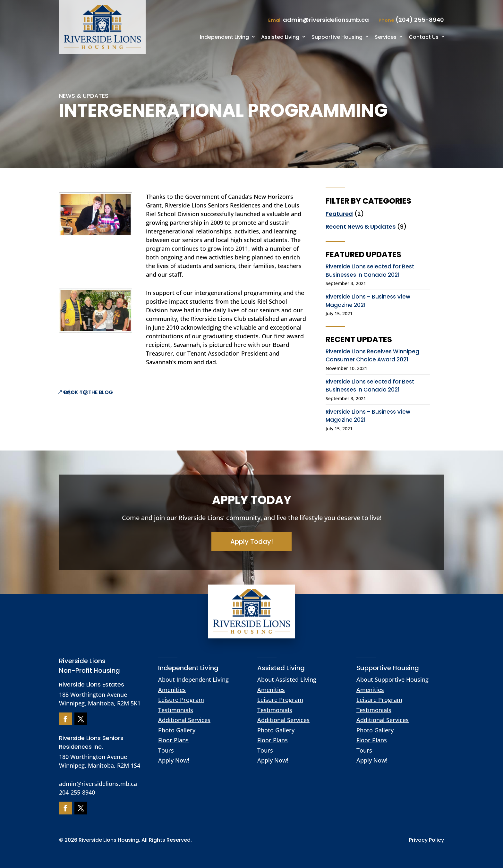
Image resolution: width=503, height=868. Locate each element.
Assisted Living (280, 37)
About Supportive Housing (392, 679)
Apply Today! (252, 542)
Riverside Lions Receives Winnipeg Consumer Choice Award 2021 (372, 356)
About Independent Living (193, 679)
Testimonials (176, 710)
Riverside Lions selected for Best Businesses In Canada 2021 (370, 271)
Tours (166, 750)
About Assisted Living (287, 679)
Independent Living (224, 37)
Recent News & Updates (361, 227)
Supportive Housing (337, 37)
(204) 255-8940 (420, 20)
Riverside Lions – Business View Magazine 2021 (368, 301)
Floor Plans (173, 740)
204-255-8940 (77, 792)
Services (386, 37)
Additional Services (184, 720)
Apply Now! (174, 760)
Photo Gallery (177, 730)
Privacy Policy (426, 840)
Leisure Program (181, 700)
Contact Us (424, 37)
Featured (339, 214)
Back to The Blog (88, 392)
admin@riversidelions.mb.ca (98, 784)
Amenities (172, 690)
